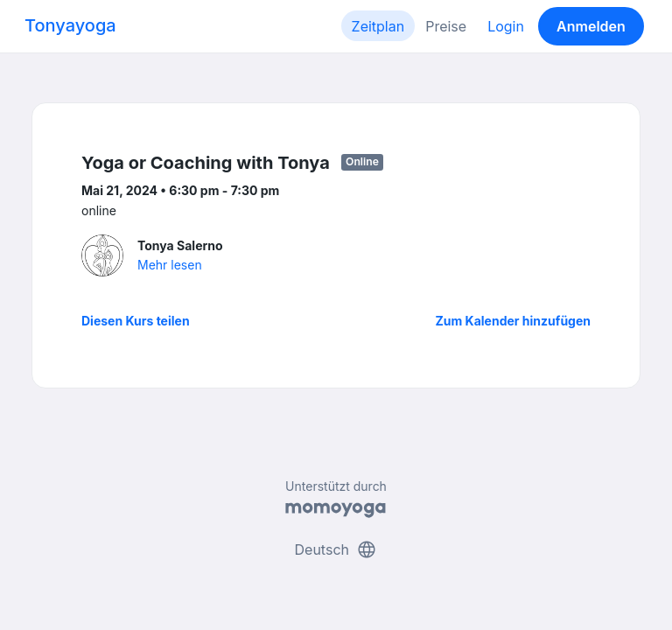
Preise (446, 26)
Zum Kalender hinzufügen (513, 321)
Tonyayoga (70, 25)
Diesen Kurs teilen (136, 321)
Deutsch (336, 549)
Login (506, 26)
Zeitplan (378, 26)
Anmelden (591, 26)
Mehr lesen (170, 265)
